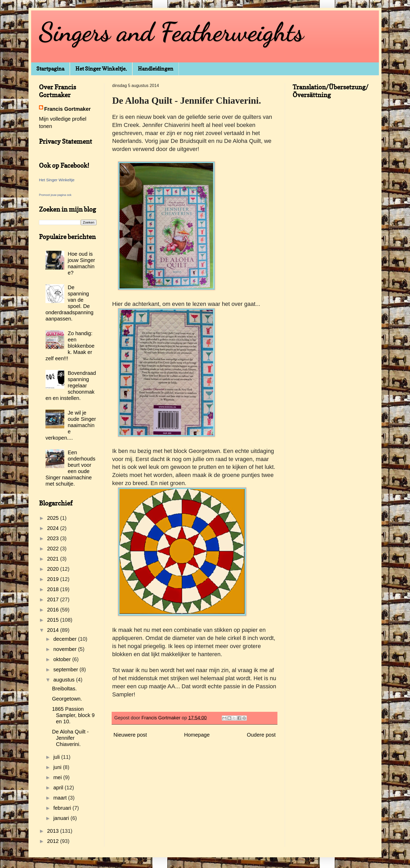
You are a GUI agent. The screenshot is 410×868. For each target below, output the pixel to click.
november (66, 649)
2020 (54, 569)
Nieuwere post (130, 735)
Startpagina (50, 69)
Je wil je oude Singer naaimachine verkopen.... (71, 425)
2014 (54, 630)
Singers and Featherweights (171, 32)
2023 (54, 538)
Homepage (197, 735)
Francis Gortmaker (67, 109)
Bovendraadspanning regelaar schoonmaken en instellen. (71, 386)
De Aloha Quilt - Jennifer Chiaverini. (70, 738)
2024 (54, 528)
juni (58, 767)
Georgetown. (67, 699)
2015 (54, 620)
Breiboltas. (64, 689)
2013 (54, 831)
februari (63, 808)
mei (58, 777)
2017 (54, 599)
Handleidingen (156, 69)
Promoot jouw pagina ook (55, 195)
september (66, 669)
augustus (65, 680)
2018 (54, 589)
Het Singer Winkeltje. (101, 69)
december (66, 639)
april (59, 788)
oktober (63, 659)
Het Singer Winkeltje (57, 180)
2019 (54, 579)
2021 (54, 559)
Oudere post (261, 735)
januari (62, 818)
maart (61, 798)
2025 (54, 518)
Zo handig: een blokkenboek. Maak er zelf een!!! (70, 346)
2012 (54, 841)
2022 (54, 549)
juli (57, 757)
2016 (54, 610)
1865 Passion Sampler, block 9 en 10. (73, 715)
